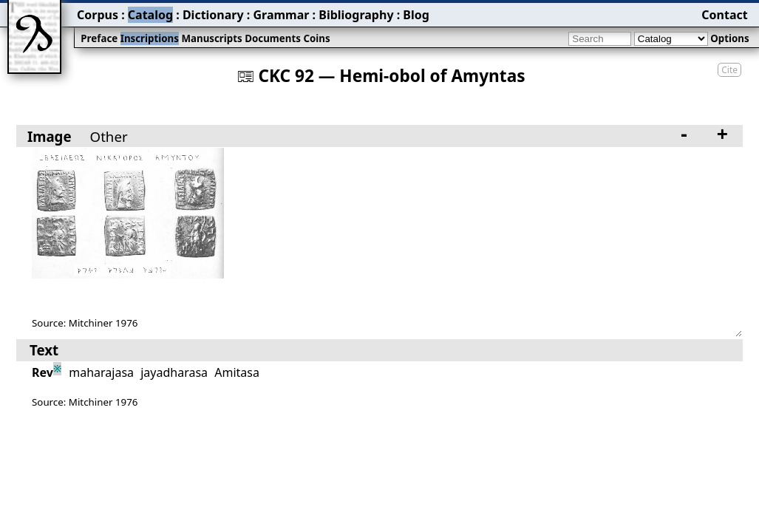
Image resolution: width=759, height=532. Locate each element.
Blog (416, 15)
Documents (273, 38)
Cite (729, 70)
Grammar (281, 15)
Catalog (150, 15)
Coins (316, 38)
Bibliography (356, 15)
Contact (724, 15)
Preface (99, 38)
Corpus (98, 15)
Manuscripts (211, 38)
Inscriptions (150, 38)
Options (729, 38)
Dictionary (213, 15)
